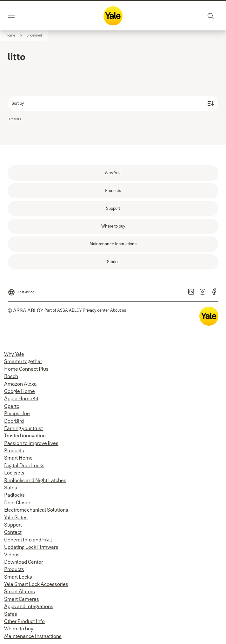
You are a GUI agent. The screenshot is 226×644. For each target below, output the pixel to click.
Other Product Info (24, 621)
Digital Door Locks (24, 465)
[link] (15, 36)
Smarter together (23, 361)
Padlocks (14, 495)
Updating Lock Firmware (31, 547)
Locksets (14, 473)
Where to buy (19, 628)
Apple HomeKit (21, 398)
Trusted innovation (25, 435)
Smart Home (18, 458)
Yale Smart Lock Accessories (36, 584)
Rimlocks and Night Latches (35, 480)
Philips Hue (17, 413)
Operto (12, 406)
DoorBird (14, 421)
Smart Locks (18, 577)
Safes (11, 488)
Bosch (11, 376)
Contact (13, 532)
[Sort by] (113, 103)
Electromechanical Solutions (36, 510)
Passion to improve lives (31, 443)
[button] (34, 36)
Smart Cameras (22, 599)
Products (14, 450)
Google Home (20, 391)
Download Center (23, 562)
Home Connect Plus (26, 369)
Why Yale (14, 354)
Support (13, 525)
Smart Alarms (20, 591)
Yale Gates (16, 517)
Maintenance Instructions (33, 636)
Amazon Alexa (20, 384)
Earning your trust (23, 428)
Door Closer (17, 502)
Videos (12, 554)
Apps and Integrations (29, 606)
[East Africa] (21, 290)
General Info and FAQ (28, 540)
